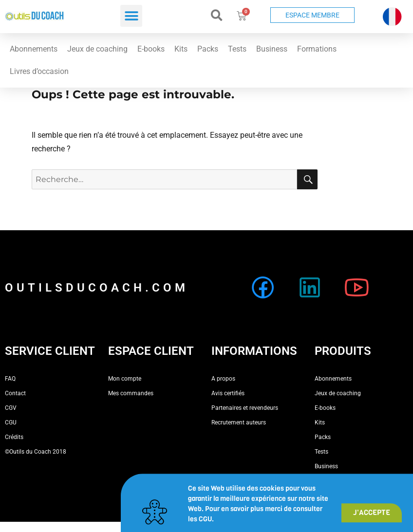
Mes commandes (131, 393)
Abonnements (34, 49)
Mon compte (125, 379)
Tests (237, 49)
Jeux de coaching (97, 49)
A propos (223, 379)
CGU (11, 422)
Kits (181, 49)
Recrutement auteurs (239, 422)
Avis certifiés (228, 393)
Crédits (14, 437)
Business (272, 49)
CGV (11, 408)
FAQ (10, 379)
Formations (317, 49)
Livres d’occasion (39, 71)
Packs (208, 49)
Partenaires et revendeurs (245, 408)
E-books (151, 49)
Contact (15, 393)
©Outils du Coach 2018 (36, 452)
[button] (131, 16)
